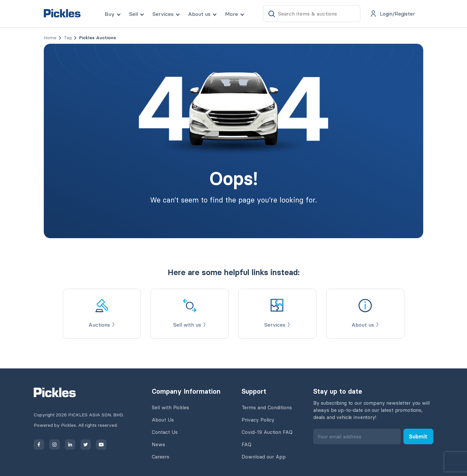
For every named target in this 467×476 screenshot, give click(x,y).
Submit (418, 436)
